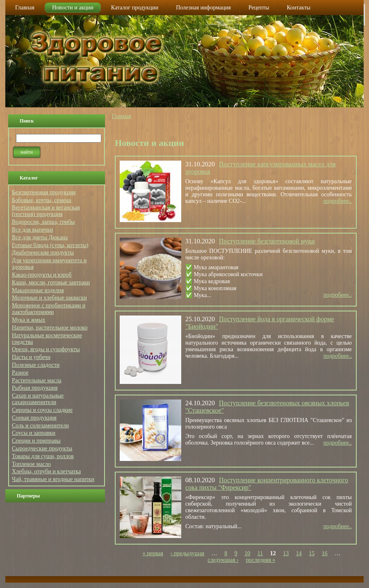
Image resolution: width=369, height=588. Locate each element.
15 (312, 553)
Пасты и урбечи (31, 357)
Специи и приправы (36, 441)
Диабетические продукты (43, 253)
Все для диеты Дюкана (40, 237)
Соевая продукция (34, 418)
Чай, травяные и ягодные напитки (53, 479)
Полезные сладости (36, 365)
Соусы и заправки (34, 433)
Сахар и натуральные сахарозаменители (38, 399)
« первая (153, 553)
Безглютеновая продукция (44, 192)
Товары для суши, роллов (43, 456)
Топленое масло (31, 464)
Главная (122, 116)
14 (299, 553)
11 (260, 553)
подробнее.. (338, 201)
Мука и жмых (28, 320)
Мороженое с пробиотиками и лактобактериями (49, 309)
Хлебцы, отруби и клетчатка (46, 471)
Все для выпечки (32, 230)
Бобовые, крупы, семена (41, 200)
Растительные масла (37, 380)
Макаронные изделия (38, 290)
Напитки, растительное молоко (50, 328)
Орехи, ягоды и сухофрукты (46, 349)
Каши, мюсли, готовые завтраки (51, 283)
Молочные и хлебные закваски (49, 298)
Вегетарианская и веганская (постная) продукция (46, 211)
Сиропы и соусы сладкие (42, 410)
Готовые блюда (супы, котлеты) (50, 245)
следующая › (223, 560)
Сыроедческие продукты (42, 448)
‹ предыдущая (188, 553)
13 (286, 553)
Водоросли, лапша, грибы (43, 222)
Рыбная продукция (35, 388)
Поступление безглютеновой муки (267, 241)
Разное (20, 373)
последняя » (260, 560)
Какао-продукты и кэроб (42, 275)
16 (325, 553)
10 (247, 553)
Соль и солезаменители (40, 426)
